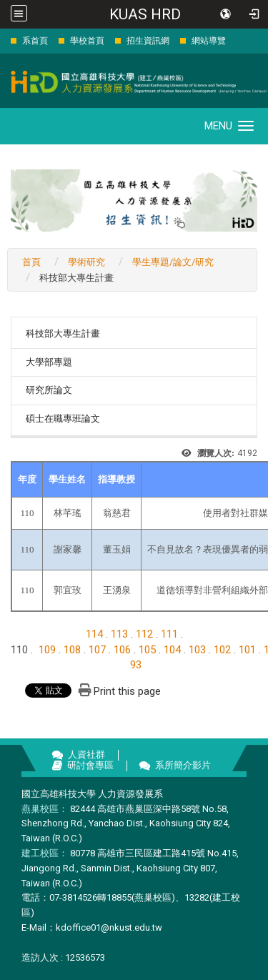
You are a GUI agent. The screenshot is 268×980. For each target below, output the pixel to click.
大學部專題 (49, 362)
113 (119, 634)
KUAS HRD (145, 14)
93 (136, 665)
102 (222, 650)
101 (247, 650)
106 (122, 650)
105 (147, 650)
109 (47, 650)
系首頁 (35, 41)
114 (94, 634)
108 (72, 650)
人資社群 (86, 754)
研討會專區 (90, 765)
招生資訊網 (148, 41)
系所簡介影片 (183, 765)
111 (169, 634)
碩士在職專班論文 (63, 419)
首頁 (31, 262)
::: (3, 40)
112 (144, 634)
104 (172, 650)
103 (197, 650)
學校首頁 (87, 41)
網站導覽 (209, 41)
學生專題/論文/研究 (173, 262)
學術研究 (86, 262)
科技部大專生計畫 (63, 333)
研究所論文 (49, 390)
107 (97, 650)
